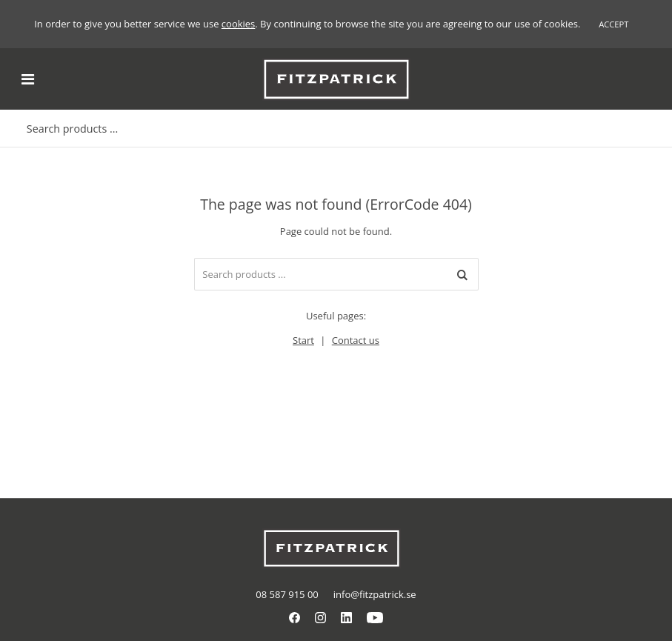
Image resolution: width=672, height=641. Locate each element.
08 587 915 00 (287, 594)
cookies (238, 24)
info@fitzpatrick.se (375, 594)
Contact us (356, 340)
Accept (613, 24)
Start (303, 340)
